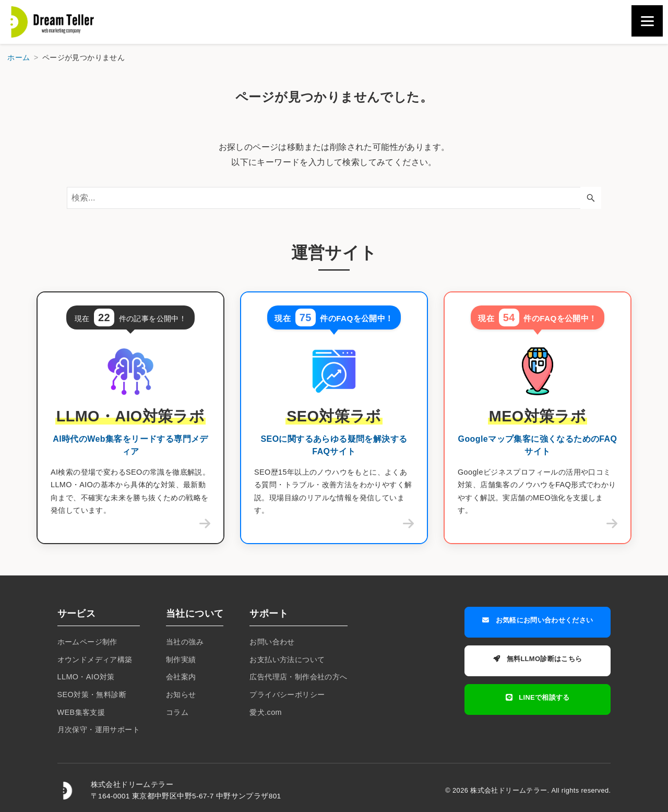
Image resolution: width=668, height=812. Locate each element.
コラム (177, 712)
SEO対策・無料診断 (92, 695)
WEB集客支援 (81, 712)
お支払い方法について (287, 660)
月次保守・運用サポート (99, 729)
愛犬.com (266, 712)
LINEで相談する (538, 692)
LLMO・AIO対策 (86, 677)
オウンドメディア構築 (95, 660)
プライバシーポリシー (287, 695)
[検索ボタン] (591, 198)
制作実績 (181, 660)
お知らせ (181, 695)
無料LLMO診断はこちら (538, 656)
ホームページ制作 (87, 642)
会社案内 (181, 677)
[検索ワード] (334, 198)
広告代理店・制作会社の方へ (298, 677)
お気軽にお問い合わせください (538, 620)
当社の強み (185, 642)
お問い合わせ (272, 642)
